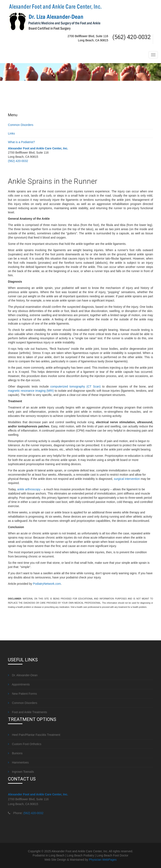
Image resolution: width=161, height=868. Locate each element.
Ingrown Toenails (21, 772)
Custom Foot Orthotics (25, 744)
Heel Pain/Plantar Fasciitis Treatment (34, 735)
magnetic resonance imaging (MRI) (31, 391)
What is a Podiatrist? (21, 142)
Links (11, 133)
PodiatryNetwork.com (47, 584)
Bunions (15, 753)
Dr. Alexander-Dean (23, 675)
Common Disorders (21, 125)
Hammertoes (18, 762)
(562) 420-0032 (18, 161)
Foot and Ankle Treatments (27, 712)
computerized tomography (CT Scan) (75, 386)
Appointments (19, 684)
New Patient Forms (22, 694)
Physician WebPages (103, 860)
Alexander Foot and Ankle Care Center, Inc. (38, 148)
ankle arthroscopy (29, 489)
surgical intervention (127, 479)
